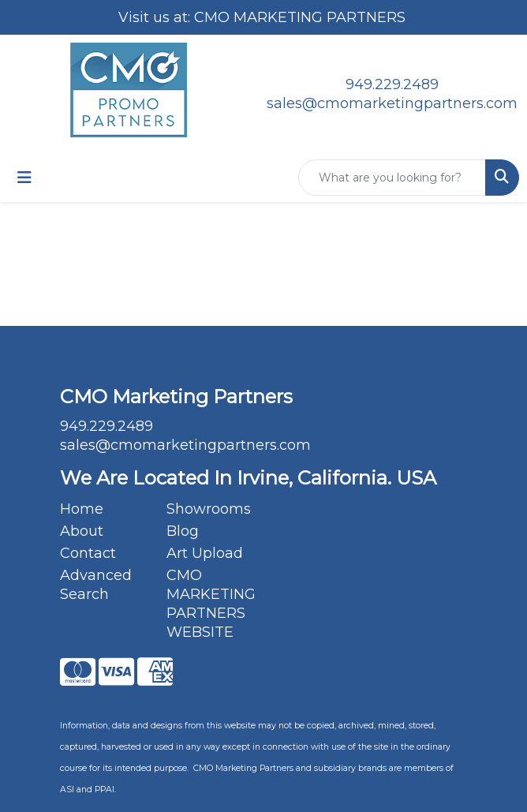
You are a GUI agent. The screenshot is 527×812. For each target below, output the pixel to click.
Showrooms (209, 509)
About (82, 531)
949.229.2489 (392, 84)
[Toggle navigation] (24, 178)
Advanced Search (96, 585)
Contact (88, 553)
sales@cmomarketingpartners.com (392, 103)
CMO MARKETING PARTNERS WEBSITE (210, 604)
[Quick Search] (392, 178)
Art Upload (205, 553)
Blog (183, 531)
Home (82, 509)
